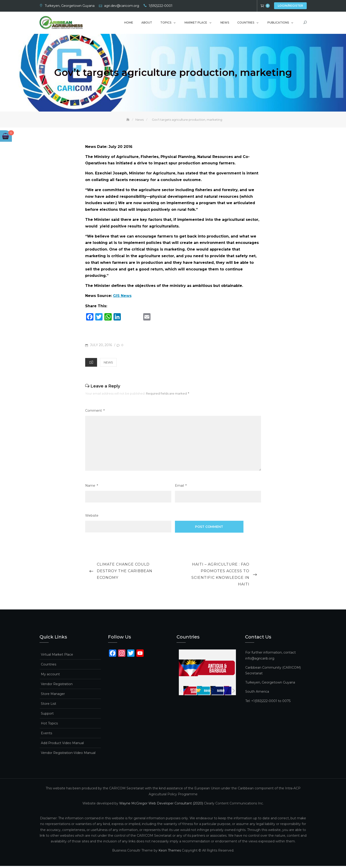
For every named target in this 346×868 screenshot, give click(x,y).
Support (47, 716)
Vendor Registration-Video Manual (68, 755)
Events (46, 735)
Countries (246, 23)
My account (50, 676)
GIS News (122, 298)
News (225, 23)
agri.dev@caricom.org (122, 6)
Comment (95, 413)
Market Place (196, 23)
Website (92, 518)
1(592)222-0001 (161, 6)
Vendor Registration (57, 686)
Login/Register (290, 6)
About (147, 23)
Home (129, 23)
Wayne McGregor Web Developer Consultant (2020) (161, 805)
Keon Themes (170, 852)
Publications (278, 23)
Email (181, 487)
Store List (49, 706)
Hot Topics (49, 725)
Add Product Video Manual (62, 745)
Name (92, 487)
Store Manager (53, 696)
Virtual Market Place (57, 657)
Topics (166, 23)
